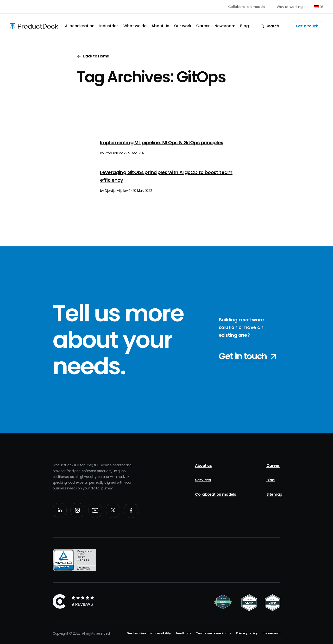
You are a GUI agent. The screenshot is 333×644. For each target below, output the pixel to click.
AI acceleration (80, 26)
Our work (183, 26)
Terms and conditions (214, 633)
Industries (109, 26)
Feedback (184, 633)
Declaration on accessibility (149, 633)
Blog (245, 26)
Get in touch (307, 26)
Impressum (271, 633)
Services (203, 480)
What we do (135, 26)
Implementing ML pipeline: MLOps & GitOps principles (162, 143)
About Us (160, 26)
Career (203, 26)
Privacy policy (247, 633)
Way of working (290, 7)
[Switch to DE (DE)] (319, 7)
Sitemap (274, 494)
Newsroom (225, 26)
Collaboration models (247, 7)
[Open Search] (267, 26)
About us (203, 466)
